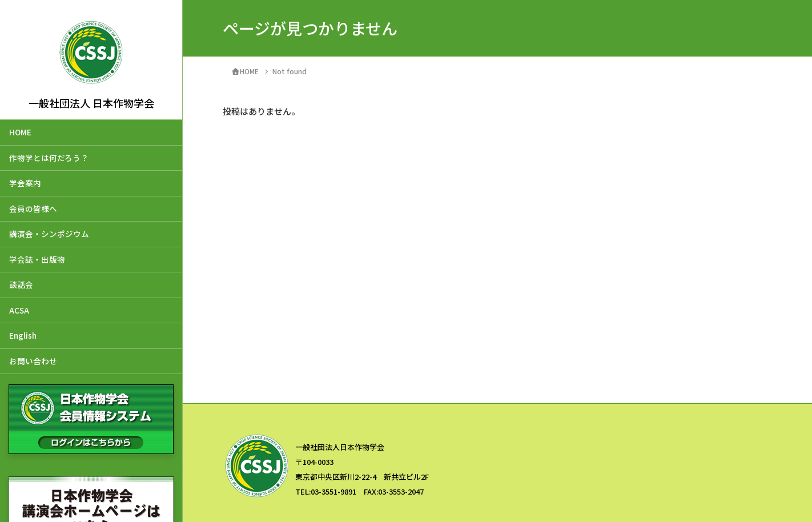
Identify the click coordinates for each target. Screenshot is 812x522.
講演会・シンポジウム (49, 234)
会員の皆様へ (33, 208)
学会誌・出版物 (37, 259)
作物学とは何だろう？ (49, 158)
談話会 (21, 284)
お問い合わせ (33, 361)
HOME (20, 132)
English (23, 335)
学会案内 (25, 183)
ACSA (19, 310)
